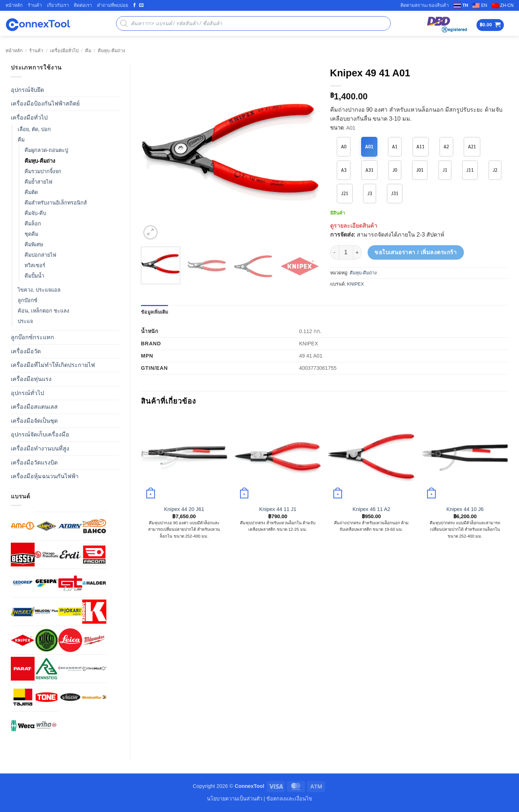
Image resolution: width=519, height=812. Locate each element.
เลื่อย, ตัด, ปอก (34, 129)
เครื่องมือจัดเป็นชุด (34, 421)
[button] (490, 25)
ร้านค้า (35, 5)
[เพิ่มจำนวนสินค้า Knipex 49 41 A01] (358, 252)
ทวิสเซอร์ (35, 265)
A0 (344, 146)
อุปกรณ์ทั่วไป (27, 393)
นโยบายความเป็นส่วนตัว (235, 799)
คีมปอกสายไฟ (40, 255)
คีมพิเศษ (34, 245)
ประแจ (25, 321)
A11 (421, 146)
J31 (395, 193)
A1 (395, 146)
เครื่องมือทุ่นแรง (31, 379)
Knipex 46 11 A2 (371, 509)
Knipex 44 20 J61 (184, 509)
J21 (345, 193)
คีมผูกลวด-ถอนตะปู (46, 150)
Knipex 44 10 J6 (465, 509)
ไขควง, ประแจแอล (39, 290)
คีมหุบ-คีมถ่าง (111, 51)
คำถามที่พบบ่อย (113, 5)
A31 (369, 170)
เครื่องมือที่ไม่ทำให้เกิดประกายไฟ (53, 365)
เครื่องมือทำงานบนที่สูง (40, 448)
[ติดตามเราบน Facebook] (134, 5)
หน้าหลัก (14, 5)
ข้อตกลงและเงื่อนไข (289, 799)
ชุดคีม (31, 234)
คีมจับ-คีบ (35, 213)
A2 (446, 146)
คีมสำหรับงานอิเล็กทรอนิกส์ (56, 203)
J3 (370, 193)
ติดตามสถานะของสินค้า (425, 5)
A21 (472, 146)
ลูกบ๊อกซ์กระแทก (32, 337)
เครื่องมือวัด (26, 351)
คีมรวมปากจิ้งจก (43, 171)
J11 (470, 170)
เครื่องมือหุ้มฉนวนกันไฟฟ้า (45, 476)
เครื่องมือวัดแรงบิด (34, 463)
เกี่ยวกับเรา (58, 5)
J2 (495, 170)
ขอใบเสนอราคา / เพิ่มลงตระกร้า (416, 252)
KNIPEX (356, 284)
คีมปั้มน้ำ (34, 276)
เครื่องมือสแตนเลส (34, 407)
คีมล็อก (33, 224)
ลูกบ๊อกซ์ (28, 300)
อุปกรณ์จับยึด (27, 90)
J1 (445, 170)
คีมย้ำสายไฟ (38, 182)
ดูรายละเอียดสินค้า (354, 226)
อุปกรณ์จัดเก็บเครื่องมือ (40, 434)
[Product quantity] (346, 252)
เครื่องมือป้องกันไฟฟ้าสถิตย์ (45, 104)
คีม (88, 51)
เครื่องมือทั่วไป (64, 51)
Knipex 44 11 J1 (278, 509)
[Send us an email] (141, 5)
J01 (420, 170)
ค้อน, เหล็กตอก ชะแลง (43, 311)
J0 (395, 170)
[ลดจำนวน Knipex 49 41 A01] (334, 252)
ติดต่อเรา (83, 5)
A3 (344, 170)
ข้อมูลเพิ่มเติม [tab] (155, 312)
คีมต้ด (31, 192)
